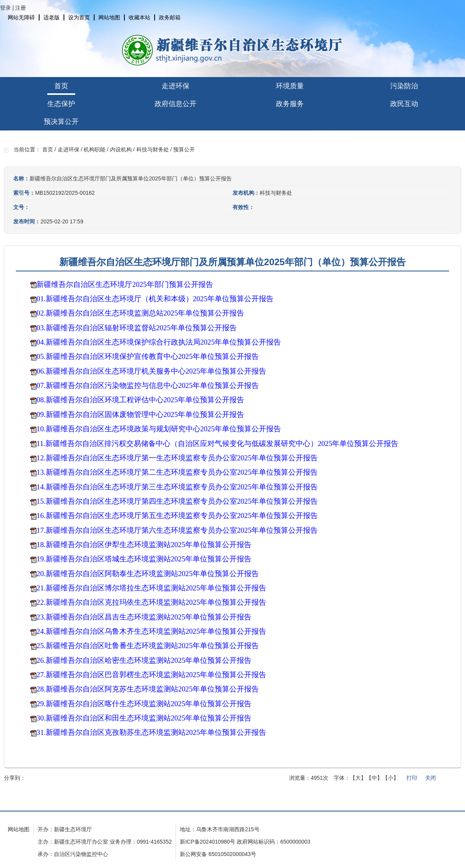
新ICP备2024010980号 (208, 842)
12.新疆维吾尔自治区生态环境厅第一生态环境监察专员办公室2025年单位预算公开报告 (177, 458)
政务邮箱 (170, 17)
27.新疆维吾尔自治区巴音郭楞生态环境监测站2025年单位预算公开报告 (151, 675)
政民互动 (404, 104)
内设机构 (121, 149)
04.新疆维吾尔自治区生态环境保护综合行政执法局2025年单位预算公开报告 (159, 342)
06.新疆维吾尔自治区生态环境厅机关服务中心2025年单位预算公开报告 (151, 371)
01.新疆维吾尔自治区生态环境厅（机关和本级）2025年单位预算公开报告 (157, 299)
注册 (21, 8)
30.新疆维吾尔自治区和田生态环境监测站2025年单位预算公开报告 (144, 718)
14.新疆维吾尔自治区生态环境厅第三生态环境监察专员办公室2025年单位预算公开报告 (177, 487)
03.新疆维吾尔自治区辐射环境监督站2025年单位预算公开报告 (137, 328)
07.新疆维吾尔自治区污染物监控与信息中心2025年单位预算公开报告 (148, 385)
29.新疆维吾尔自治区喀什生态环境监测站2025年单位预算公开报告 (144, 704)
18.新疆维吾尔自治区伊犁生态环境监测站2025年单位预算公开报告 (144, 545)
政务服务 (290, 104)
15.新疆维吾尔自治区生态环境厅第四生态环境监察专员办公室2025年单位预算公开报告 (177, 501)
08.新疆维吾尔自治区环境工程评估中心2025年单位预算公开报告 (140, 400)
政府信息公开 (176, 104)
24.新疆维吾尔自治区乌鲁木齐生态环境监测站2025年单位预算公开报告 (151, 631)
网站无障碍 (21, 17)
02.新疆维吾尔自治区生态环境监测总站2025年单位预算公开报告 (140, 313)
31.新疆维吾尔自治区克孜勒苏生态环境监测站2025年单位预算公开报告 (151, 732)
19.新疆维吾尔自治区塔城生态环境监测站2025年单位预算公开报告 (144, 559)
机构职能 (95, 149)
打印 (412, 778)
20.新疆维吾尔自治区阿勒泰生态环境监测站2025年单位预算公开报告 (148, 574)
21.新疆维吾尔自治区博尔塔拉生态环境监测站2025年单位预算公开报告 (151, 588)
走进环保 (176, 86)
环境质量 (290, 86)
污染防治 (404, 86)
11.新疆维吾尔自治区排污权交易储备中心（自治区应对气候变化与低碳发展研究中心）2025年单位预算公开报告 (217, 443)
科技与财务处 (153, 149)
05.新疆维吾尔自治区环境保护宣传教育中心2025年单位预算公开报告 (148, 356)
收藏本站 (139, 17)
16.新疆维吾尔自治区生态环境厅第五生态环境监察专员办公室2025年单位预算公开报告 (177, 515)
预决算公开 (61, 122)
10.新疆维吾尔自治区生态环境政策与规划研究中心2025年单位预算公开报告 (159, 429)
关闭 (431, 778)
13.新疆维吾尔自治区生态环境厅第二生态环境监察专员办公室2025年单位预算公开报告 (177, 472)
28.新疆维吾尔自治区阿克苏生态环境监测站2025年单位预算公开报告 (148, 689)
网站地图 (109, 17)
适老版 (52, 17)
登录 (5, 8)
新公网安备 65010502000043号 (218, 854)
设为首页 (79, 17)
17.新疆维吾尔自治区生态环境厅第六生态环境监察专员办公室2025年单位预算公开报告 (177, 530)
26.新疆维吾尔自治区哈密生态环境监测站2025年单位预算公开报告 (144, 660)
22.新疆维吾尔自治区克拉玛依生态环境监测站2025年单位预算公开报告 (151, 602)
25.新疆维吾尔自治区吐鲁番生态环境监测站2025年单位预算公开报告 (148, 646)
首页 (61, 86)
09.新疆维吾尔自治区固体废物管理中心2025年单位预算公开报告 (140, 414)
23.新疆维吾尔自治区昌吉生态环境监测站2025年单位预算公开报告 (144, 617)
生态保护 (61, 104)
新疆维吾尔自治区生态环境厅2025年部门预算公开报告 (125, 284)
